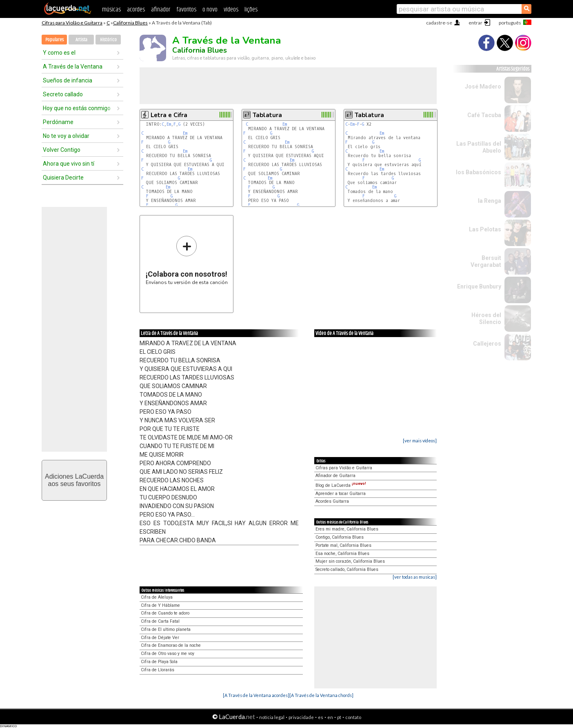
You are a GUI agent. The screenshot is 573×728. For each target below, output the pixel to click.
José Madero (483, 87)
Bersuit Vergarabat (486, 261)
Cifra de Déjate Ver (160, 638)
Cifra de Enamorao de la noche (171, 645)
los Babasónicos (479, 172)
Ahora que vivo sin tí (69, 164)
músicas (111, 10)
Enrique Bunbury (479, 286)
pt (339, 717)
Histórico (108, 40)
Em (169, 124)
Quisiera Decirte (63, 178)
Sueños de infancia (68, 80)
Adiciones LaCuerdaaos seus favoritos (74, 480)
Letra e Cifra (169, 115)
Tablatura (267, 115)
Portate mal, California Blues (343, 545)
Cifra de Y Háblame (160, 605)
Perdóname (58, 122)
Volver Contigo (62, 150)
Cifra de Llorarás (158, 670)
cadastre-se (439, 23)
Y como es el (59, 53)
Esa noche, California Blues (342, 554)
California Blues (130, 23)
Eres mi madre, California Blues (347, 529)
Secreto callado (63, 94)
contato (353, 717)
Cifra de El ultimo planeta (166, 629)
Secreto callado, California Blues (347, 569)
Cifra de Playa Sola (159, 662)
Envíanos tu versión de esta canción (187, 260)
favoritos (186, 10)
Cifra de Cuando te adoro (165, 613)
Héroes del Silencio (486, 318)
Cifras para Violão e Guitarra (72, 23)
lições (251, 10)
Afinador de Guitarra (335, 476)
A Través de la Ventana (73, 67)
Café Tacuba (484, 115)
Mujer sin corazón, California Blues (350, 561)
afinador (161, 10)
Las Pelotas (485, 229)
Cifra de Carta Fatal (160, 621)
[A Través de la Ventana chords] (321, 695)
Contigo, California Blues (340, 537)
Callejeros (487, 344)
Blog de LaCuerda (341, 485)
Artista (81, 40)
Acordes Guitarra (332, 501)
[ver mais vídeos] (420, 441)
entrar (475, 23)
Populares (54, 40)
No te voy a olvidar (66, 136)
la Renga (490, 201)
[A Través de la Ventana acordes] (256, 695)
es (321, 717)
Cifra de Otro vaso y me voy (168, 654)
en (330, 717)
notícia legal (272, 717)
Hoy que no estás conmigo (77, 108)
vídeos (231, 10)
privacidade (301, 717)
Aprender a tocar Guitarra (341, 494)
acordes (136, 10)
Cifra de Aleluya (157, 597)
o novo (210, 10)
